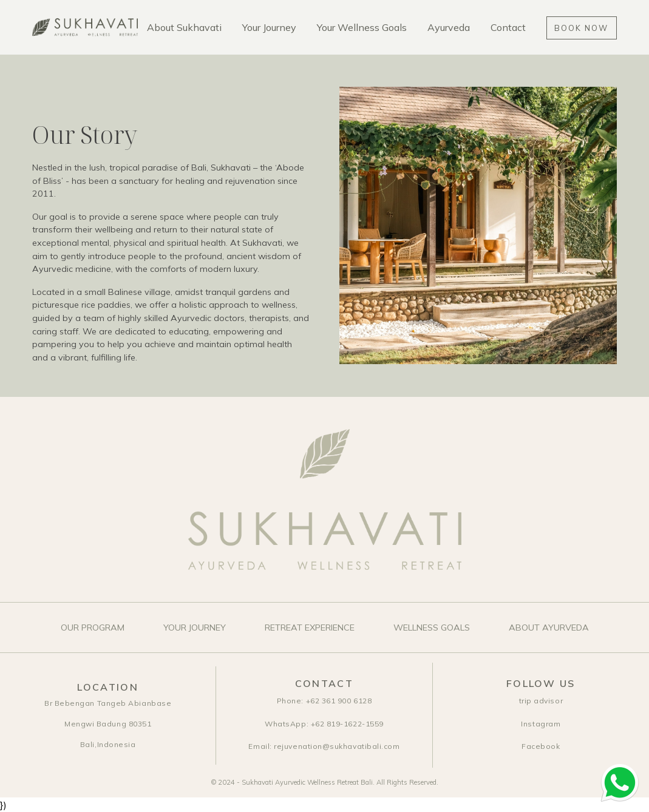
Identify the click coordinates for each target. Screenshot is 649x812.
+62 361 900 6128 (324, 701)
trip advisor (541, 701)
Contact (508, 27)
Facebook (541, 746)
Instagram (541, 724)
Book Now (581, 28)
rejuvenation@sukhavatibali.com (324, 746)
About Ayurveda (549, 628)
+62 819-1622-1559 (324, 724)
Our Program (93, 628)
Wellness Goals (432, 628)
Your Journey (269, 27)
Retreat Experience (310, 628)
